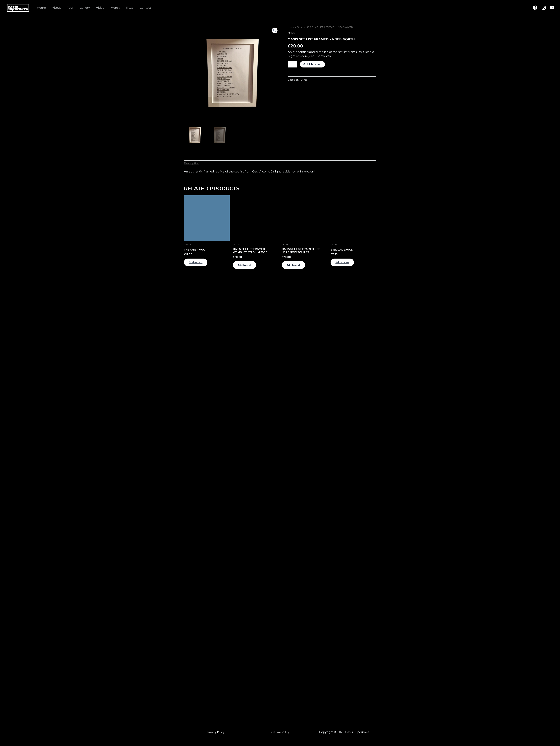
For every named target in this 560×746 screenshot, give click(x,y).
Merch (112, 8)
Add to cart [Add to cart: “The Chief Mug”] (200, 265)
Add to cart (312, 64)
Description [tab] (193, 164)
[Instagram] (544, 8)
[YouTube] (552, 8)
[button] (274, 31)
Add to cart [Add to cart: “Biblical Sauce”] (346, 265)
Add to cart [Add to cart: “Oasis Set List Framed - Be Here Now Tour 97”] (297, 269)
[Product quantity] (292, 64)
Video (98, 8)
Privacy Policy (216, 732)
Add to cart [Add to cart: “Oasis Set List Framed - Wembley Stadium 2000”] (249, 269)
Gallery (83, 8)
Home (41, 8)
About (56, 8)
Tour (69, 8)
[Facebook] (535, 8)
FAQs (127, 8)
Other (302, 27)
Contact (142, 8)
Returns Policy (280, 732)
